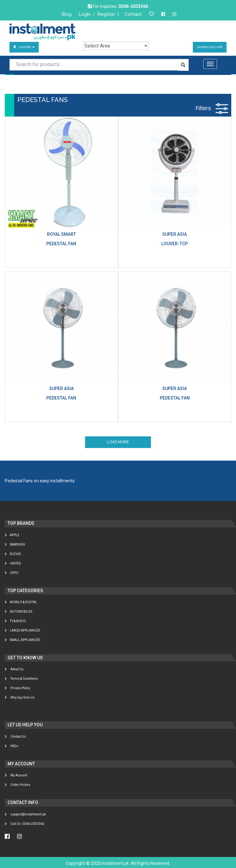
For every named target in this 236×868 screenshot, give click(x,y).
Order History (17, 785)
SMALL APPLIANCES (22, 640)
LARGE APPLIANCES (22, 630)
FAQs (12, 746)
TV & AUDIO (15, 621)
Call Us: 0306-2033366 (24, 824)
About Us (14, 669)
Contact (133, 14)
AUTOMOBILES (18, 612)
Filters (212, 108)
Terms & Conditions (21, 679)
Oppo (12, 573)
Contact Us (15, 737)
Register (106, 14)
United (13, 563)
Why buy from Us (20, 698)
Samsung (15, 545)
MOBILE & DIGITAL (21, 602)
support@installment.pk (25, 814)
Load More (118, 442)
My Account (16, 775)
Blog (67, 14)
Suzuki (13, 554)
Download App (210, 47)
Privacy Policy (17, 688)
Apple (12, 535)
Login (85, 14)
